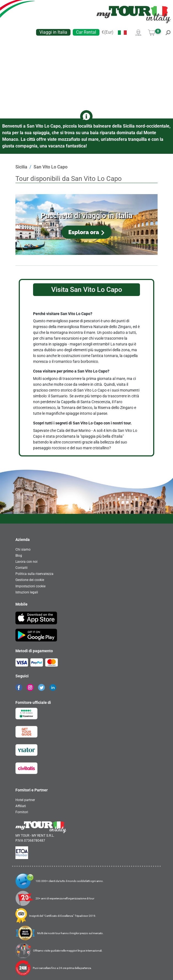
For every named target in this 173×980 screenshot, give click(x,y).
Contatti (21, 568)
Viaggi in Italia (53, 32)
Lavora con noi (26, 562)
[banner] (134, 14)
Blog (19, 556)
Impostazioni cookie (30, 586)
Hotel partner (25, 800)
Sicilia (21, 167)
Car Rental (86, 32)
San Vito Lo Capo (51, 167)
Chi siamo (23, 550)
